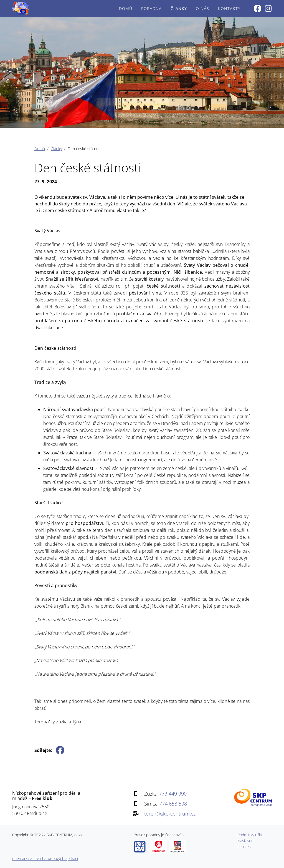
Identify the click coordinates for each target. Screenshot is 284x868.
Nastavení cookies (246, 844)
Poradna (151, 8)
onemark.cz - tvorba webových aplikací (45, 858)
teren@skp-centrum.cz (170, 814)
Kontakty (229, 8)
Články (179, 8)
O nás (202, 8)
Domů (126, 8)
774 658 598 (173, 804)
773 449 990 (173, 794)
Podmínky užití (250, 835)
